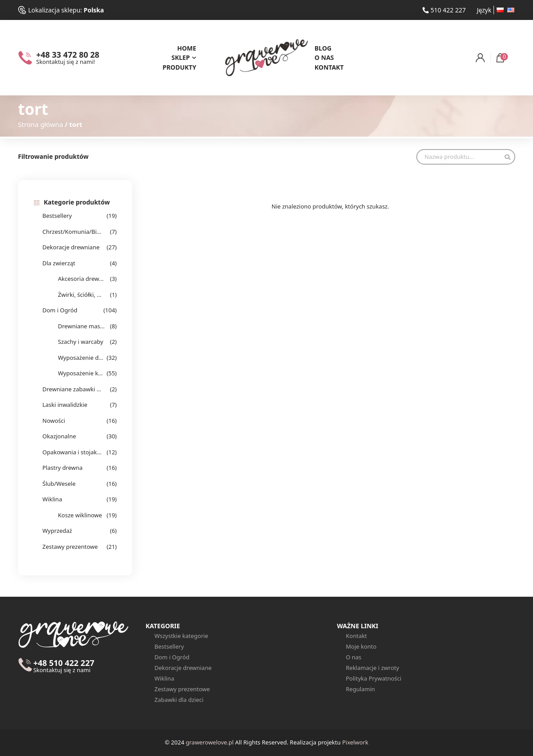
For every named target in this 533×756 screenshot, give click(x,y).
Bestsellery (57, 216)
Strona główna (41, 124)
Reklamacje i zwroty (372, 668)
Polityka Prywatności (373, 678)
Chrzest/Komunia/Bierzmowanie (72, 232)
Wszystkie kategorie (181, 636)
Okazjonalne (59, 436)
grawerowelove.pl (209, 742)
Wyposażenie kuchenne (82, 373)
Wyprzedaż (57, 531)
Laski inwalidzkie (65, 405)
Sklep (180, 57)
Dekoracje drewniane (71, 247)
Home (187, 48)
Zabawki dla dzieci (179, 700)
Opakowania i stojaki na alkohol (72, 452)
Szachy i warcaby (81, 342)
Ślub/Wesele (59, 484)
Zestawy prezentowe (70, 547)
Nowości (54, 421)
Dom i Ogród (60, 310)
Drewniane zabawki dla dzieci (72, 389)
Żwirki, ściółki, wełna (82, 295)
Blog (323, 48)
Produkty (179, 67)
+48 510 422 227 (64, 666)
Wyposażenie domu (82, 358)
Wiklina (52, 499)
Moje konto (361, 646)
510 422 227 (444, 10)
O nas (324, 57)
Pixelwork (355, 742)
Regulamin (360, 689)
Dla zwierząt (59, 263)
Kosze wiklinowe (80, 515)
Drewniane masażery (82, 326)
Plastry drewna (63, 468)
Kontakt (329, 67)
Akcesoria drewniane (82, 279)
